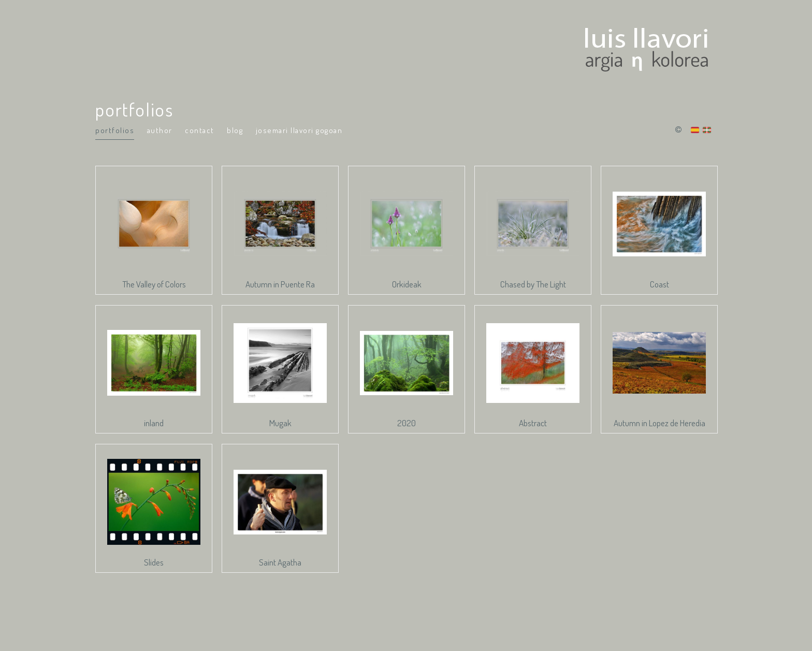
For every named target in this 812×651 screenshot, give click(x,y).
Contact (200, 130)
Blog (235, 130)
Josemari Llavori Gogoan (299, 130)
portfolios (115, 130)
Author (160, 130)
